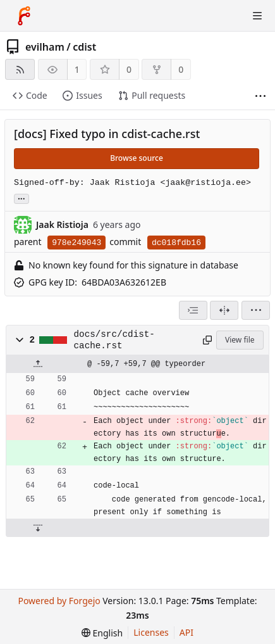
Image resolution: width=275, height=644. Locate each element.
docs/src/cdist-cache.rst (114, 340)
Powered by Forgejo (59, 601)
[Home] (24, 16)
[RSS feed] (20, 69)
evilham (45, 47)
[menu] (256, 310)
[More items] (260, 96)
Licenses (151, 632)
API (186, 632)
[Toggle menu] (257, 16)
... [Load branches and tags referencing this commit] (21, 198)
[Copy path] (207, 340)
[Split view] (224, 310)
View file (240, 340)
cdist (84, 47)
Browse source (137, 158)
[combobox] (193, 310)
